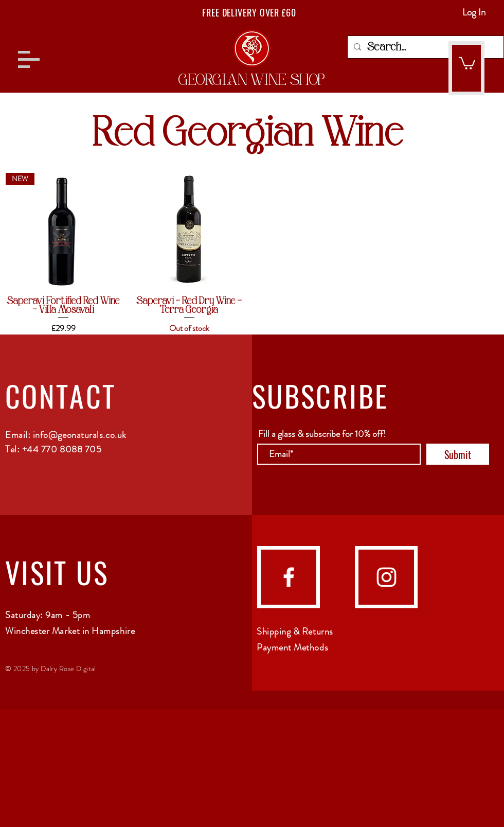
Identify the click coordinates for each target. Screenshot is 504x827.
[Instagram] (386, 577)
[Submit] (458, 454)
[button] (29, 59)
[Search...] (425, 47)
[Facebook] (289, 577)
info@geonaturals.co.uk (80, 435)
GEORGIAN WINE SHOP (252, 80)
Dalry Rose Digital (68, 668)
